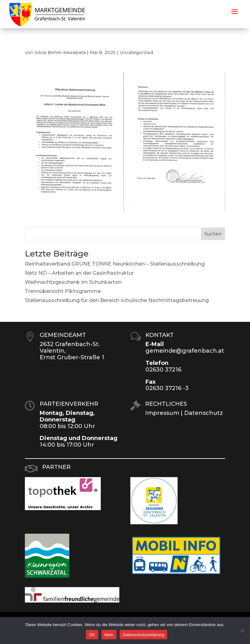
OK (92, 635)
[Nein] (242, 630)
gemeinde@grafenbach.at (185, 351)
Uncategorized (136, 52)
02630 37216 (163, 370)
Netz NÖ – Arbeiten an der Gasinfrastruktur (79, 273)
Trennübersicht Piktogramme (63, 291)
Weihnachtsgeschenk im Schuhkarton (73, 282)
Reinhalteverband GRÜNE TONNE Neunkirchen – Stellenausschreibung (115, 264)
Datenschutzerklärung (143, 635)
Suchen (213, 234)
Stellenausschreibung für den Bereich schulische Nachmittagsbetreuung (117, 300)
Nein (109, 635)
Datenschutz (204, 413)
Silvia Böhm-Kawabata (60, 52)
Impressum (162, 413)
